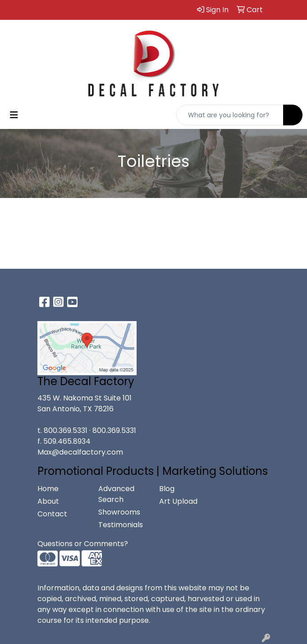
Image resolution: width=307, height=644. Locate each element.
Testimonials (121, 525)
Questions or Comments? (83, 544)
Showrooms (119, 512)
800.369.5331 (66, 430)
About (48, 501)
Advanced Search (116, 494)
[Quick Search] (230, 115)
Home (48, 489)
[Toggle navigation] (14, 115)
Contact (52, 514)
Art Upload (178, 501)
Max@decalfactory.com (80, 452)
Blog (167, 489)
